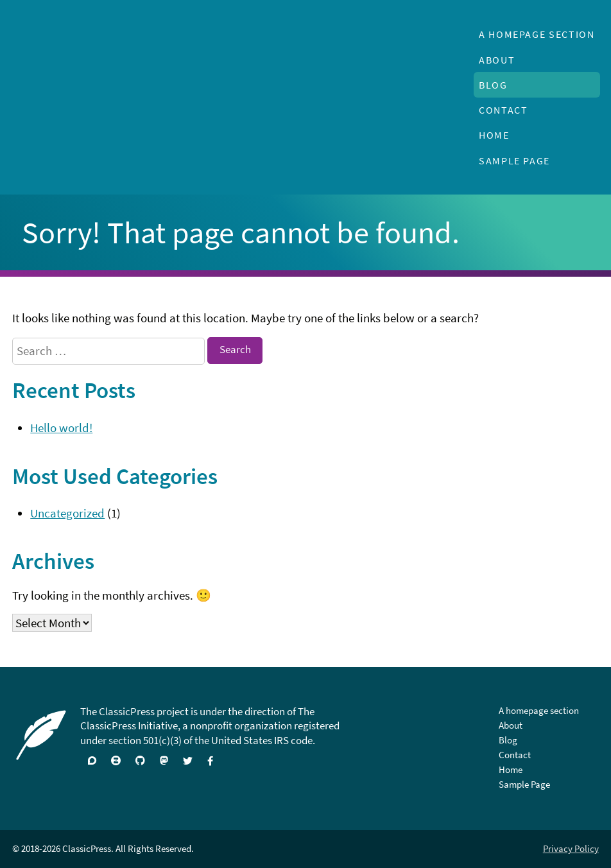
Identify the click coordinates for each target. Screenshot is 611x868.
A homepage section (537, 34)
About (497, 60)
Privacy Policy (571, 848)
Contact (503, 110)
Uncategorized (67, 513)
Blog (493, 85)
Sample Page (514, 161)
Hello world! (61, 428)
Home (494, 135)
